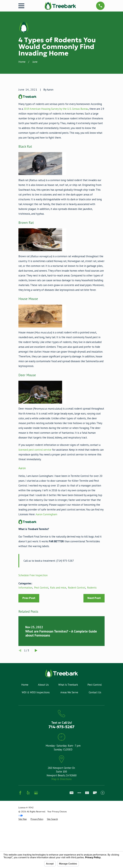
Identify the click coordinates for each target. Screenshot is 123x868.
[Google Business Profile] (36, 846)
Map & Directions (61, 832)
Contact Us (95, 746)
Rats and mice (58, 641)
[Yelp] (28, 846)
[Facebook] (20, 846)
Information (25, 641)
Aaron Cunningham (46, 568)
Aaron (22, 521)
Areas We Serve (69, 746)
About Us (43, 738)
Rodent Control (77, 641)
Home (25, 738)
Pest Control (41, 641)
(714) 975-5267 (65, 614)
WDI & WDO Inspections (36, 746)
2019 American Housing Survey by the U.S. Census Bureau (56, 162)
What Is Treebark (68, 738)
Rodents (92, 641)
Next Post (94, 651)
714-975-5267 (61, 780)
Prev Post (29, 651)
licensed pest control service (35, 503)
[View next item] (36, 704)
